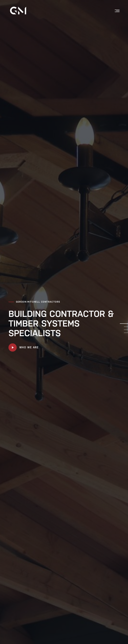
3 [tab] (126, 330)
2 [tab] (126, 327)
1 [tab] (124, 324)
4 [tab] (126, 333)
